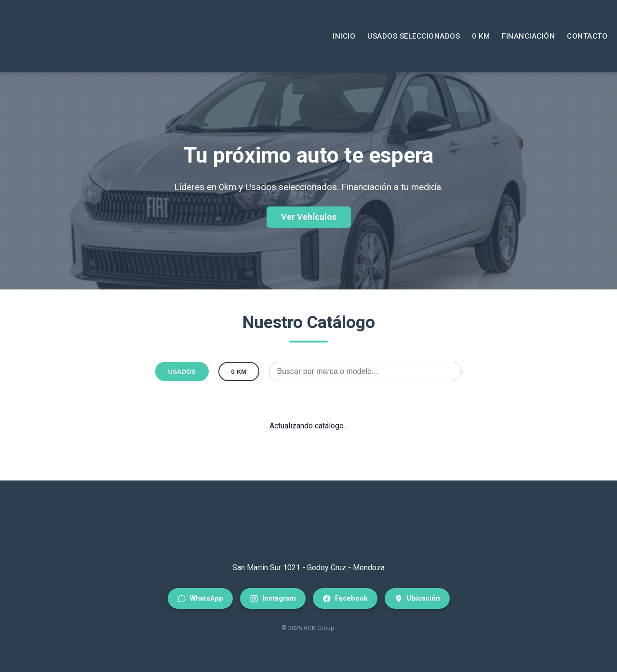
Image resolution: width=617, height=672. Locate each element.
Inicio (344, 36)
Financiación (528, 36)
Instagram (273, 599)
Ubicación (417, 599)
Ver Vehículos (309, 217)
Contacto (587, 36)
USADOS (182, 372)
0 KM (481, 36)
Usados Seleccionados (414, 36)
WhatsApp (200, 599)
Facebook (345, 599)
